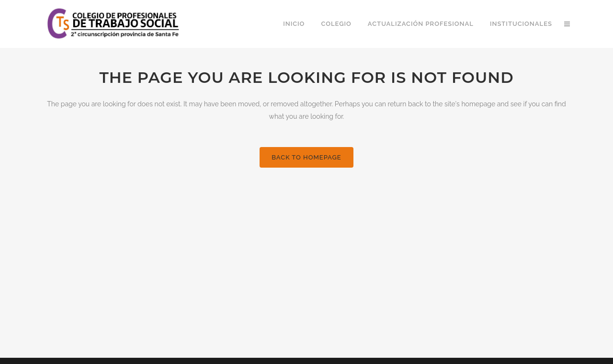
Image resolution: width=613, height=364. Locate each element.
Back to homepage (306, 157)
